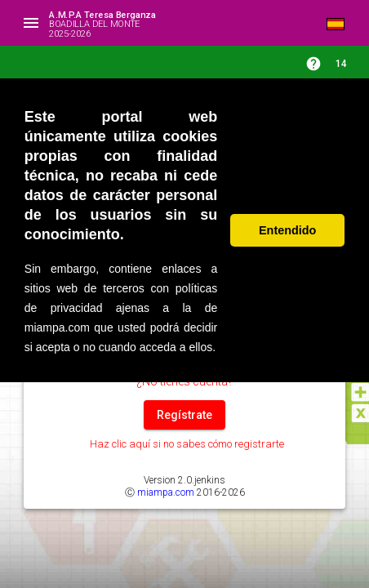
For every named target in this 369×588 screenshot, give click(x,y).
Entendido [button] (287, 230)
